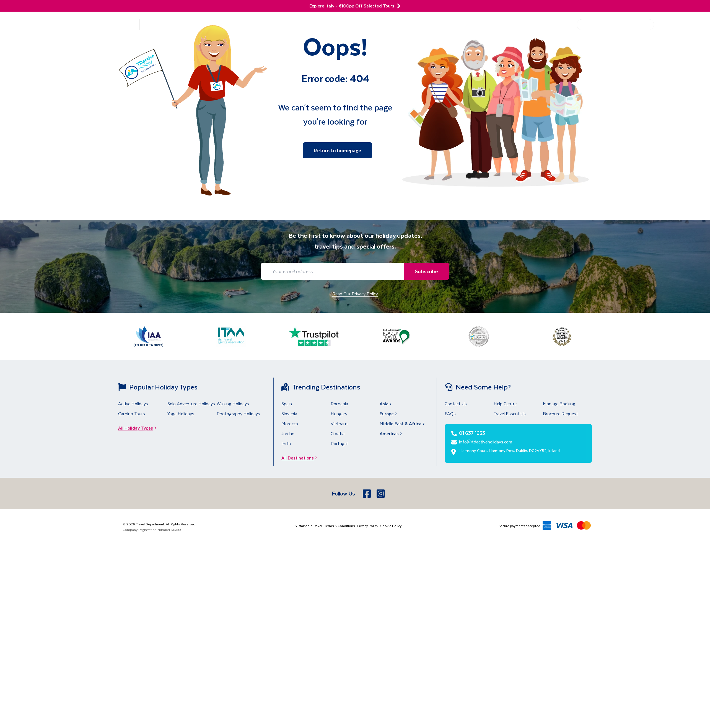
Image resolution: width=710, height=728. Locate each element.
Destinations (110, 24)
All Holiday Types (139, 428)
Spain (287, 403)
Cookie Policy (391, 526)
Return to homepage (337, 150)
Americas (391, 433)
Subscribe (425, 271)
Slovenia (289, 413)
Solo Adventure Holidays (191, 403)
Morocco (290, 423)
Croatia (338, 433)
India (286, 443)
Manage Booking (559, 403)
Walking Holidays (233, 403)
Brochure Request (560, 413)
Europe (389, 413)
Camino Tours (132, 413)
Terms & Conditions (340, 526)
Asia (386, 403)
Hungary (339, 413)
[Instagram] (381, 494)
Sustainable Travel (308, 526)
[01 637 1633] (683, 28)
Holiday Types (168, 24)
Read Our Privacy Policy (355, 294)
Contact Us (456, 403)
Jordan (288, 433)
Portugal (339, 443)
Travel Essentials (510, 413)
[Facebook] (367, 494)
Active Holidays (133, 403)
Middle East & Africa (403, 423)
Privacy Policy (367, 526)
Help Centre (556, 25)
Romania (339, 403)
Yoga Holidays (181, 413)
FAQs (450, 413)
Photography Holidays (238, 413)
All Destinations (301, 458)
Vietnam (339, 423)
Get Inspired (519, 25)
